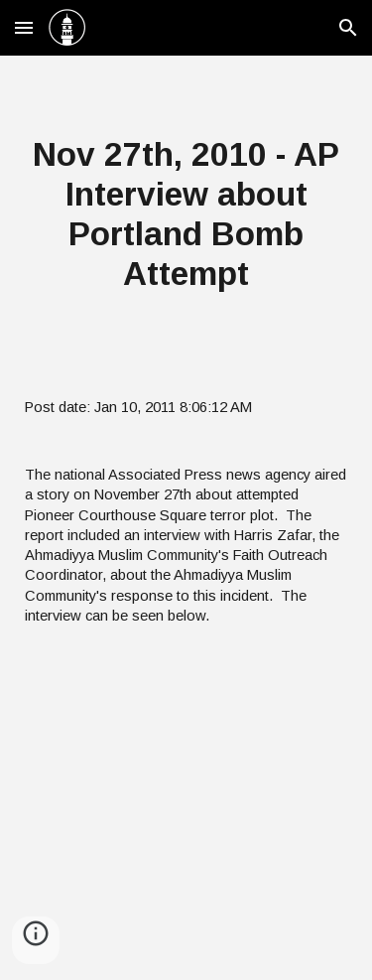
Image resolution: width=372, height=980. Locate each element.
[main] (186, 214)
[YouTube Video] (186, 815)
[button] (24, 27)
